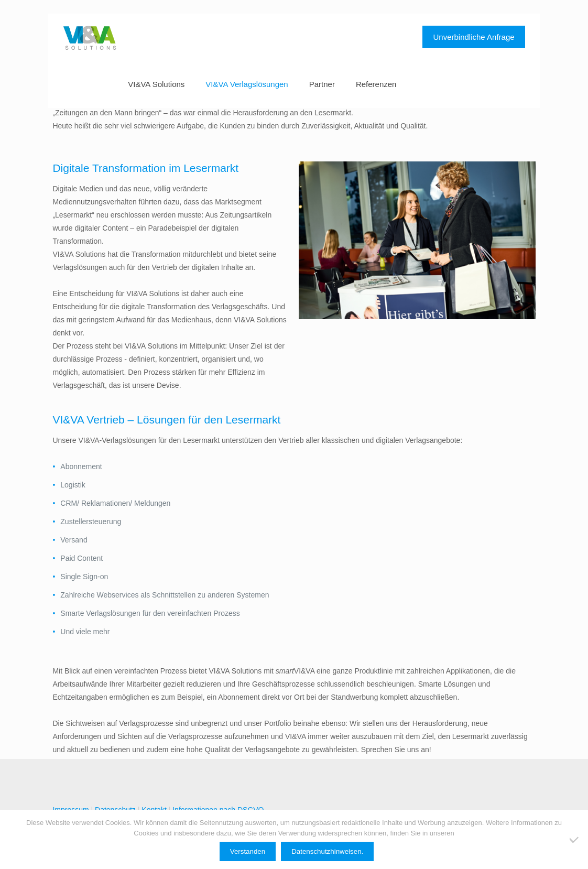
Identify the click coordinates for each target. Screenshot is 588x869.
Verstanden (248, 851)
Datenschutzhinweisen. (327, 851)
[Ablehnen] (575, 840)
